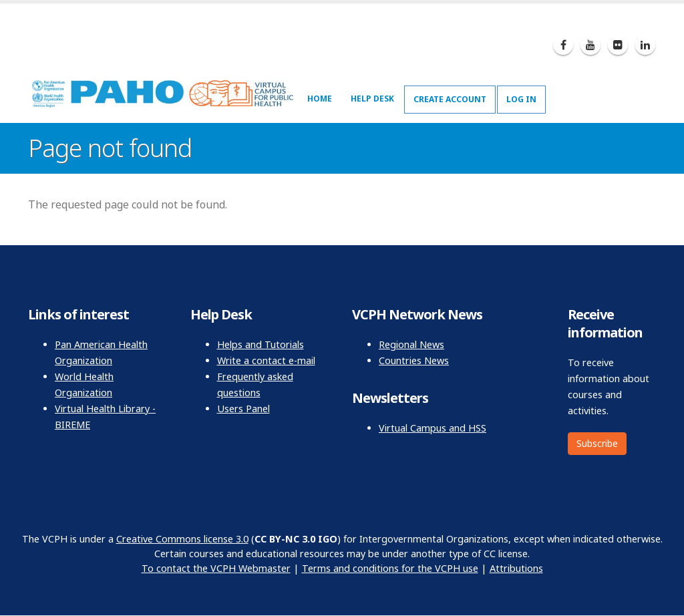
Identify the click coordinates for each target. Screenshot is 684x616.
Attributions (516, 568)
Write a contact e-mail (266, 360)
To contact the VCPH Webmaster (216, 568)
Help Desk (372, 99)
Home (320, 99)
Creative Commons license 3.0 (182, 539)
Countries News (414, 360)
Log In (521, 99)
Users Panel (243, 409)
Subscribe (597, 443)
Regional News (411, 344)
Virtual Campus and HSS (433, 428)
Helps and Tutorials (261, 344)
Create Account (450, 99)
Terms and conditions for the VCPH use (390, 568)
